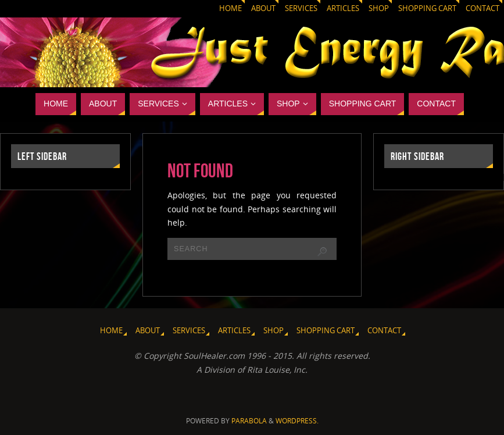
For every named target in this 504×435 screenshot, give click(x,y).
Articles (343, 8)
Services (301, 8)
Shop (379, 8)
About (263, 8)
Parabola (249, 421)
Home (230, 8)
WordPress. (297, 421)
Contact (482, 8)
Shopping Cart (427, 8)
